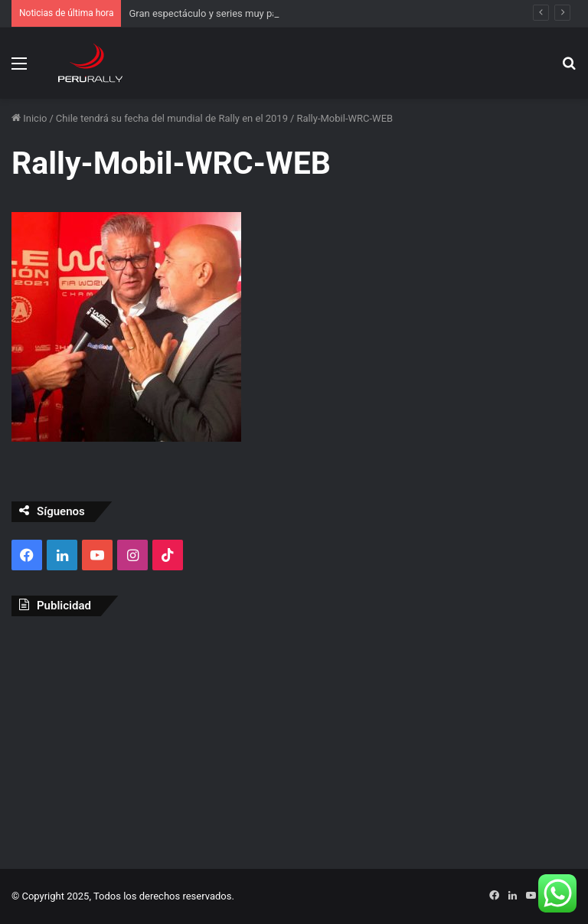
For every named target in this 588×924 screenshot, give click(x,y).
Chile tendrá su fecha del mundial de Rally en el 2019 (172, 118)
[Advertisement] (294, 739)
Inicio (29, 118)
